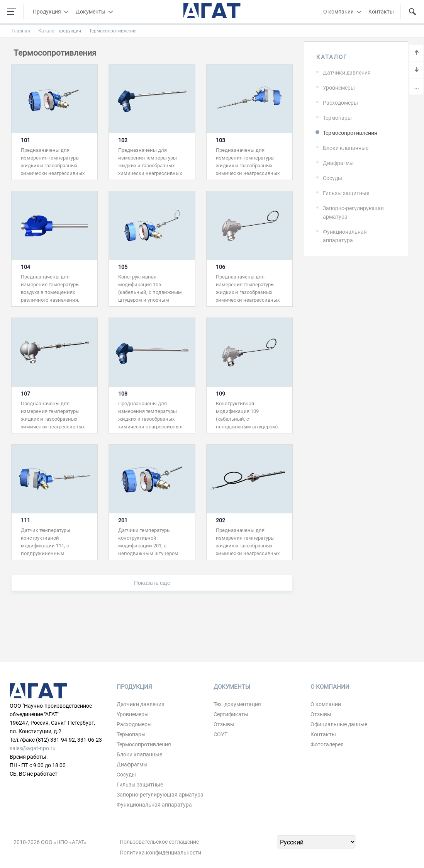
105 (123, 267)
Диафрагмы (338, 163)
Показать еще (152, 583)
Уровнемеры (339, 88)
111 (25, 520)
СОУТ (220, 734)
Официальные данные (339, 724)
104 (25, 267)
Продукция (47, 12)
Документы (91, 12)
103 (220, 140)
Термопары (337, 118)
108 (123, 394)
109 (220, 394)
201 (123, 520)
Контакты (381, 12)
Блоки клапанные (346, 148)
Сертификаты (231, 714)
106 (220, 267)
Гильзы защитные (346, 193)
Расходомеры (340, 103)
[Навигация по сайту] (12, 12)
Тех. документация (237, 704)
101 (25, 140)
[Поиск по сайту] (412, 12)
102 (123, 140)
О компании (338, 12)
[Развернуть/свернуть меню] (66, 12)
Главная (21, 31)
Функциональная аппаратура (345, 236)
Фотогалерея (327, 744)
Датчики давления (347, 73)
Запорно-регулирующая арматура (353, 212)
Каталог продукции (60, 31)
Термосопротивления (113, 31)
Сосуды (332, 178)
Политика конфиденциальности (160, 853)
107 (25, 394)
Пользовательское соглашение (159, 842)
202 (220, 520)
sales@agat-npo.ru (33, 748)
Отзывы (224, 724)
